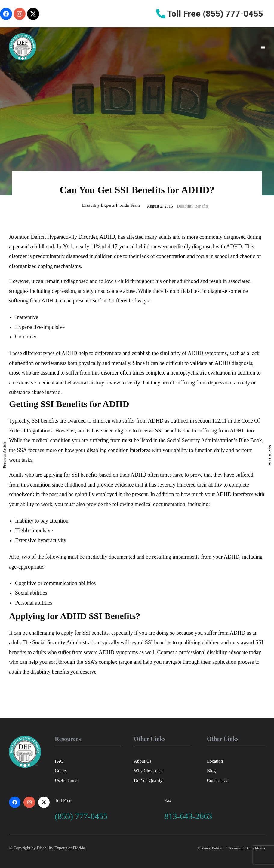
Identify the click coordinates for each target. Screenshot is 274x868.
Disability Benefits (193, 206)
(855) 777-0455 (81, 816)
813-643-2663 (188, 816)
